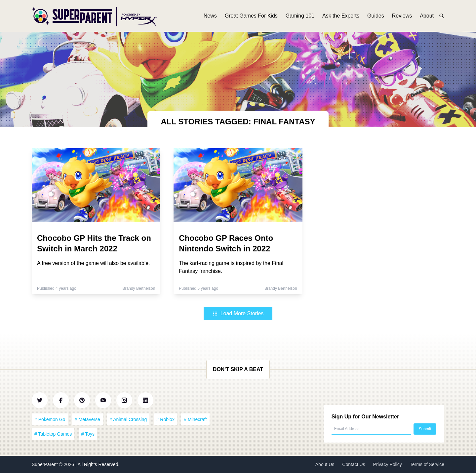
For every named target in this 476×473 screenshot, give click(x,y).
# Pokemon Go (50, 419)
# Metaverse (87, 419)
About (427, 16)
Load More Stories (238, 313)
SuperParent (45, 464)
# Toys (88, 434)
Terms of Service (427, 464)
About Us (325, 464)
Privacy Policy (388, 464)
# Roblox (165, 419)
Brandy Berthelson (139, 288)
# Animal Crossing (128, 419)
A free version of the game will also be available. (94, 263)
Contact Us (354, 464)
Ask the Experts (341, 16)
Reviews (402, 16)
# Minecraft (195, 419)
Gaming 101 (300, 16)
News (210, 16)
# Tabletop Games (53, 434)
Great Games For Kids (251, 16)
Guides (376, 16)
